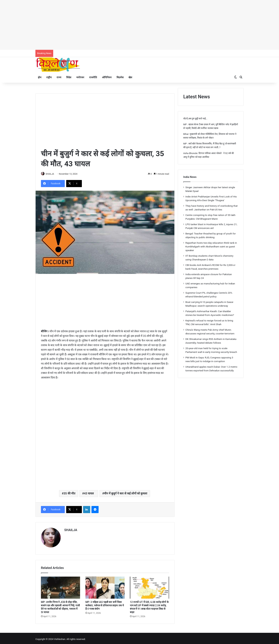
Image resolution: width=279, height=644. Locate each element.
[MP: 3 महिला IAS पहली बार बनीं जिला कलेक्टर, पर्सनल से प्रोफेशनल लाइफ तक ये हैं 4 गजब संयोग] (105, 586)
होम (40, 77)
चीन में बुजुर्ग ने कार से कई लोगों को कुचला (126, 494)
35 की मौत (69, 494)
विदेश (69, 77)
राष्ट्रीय (49, 77)
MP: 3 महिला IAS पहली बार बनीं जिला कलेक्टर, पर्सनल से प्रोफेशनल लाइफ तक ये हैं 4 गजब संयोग (105, 604)
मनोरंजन (80, 77)
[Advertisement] (107, 25)
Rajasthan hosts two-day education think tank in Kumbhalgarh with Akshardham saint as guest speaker (211, 247)
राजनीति (93, 77)
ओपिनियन (107, 77)
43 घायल (90, 494)
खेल (130, 77)
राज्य (59, 77)
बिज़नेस (120, 77)
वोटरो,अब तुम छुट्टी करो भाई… (195, 119)
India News (190, 177)
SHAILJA (52, 174)
